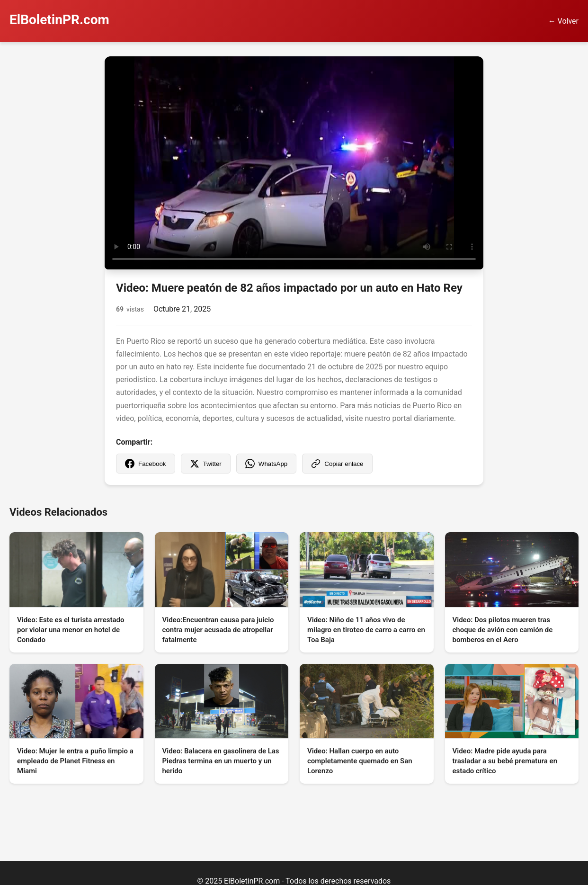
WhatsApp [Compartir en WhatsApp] (267, 464)
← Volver (563, 21)
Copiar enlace (337, 464)
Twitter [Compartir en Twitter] (206, 464)
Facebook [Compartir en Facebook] (146, 464)
